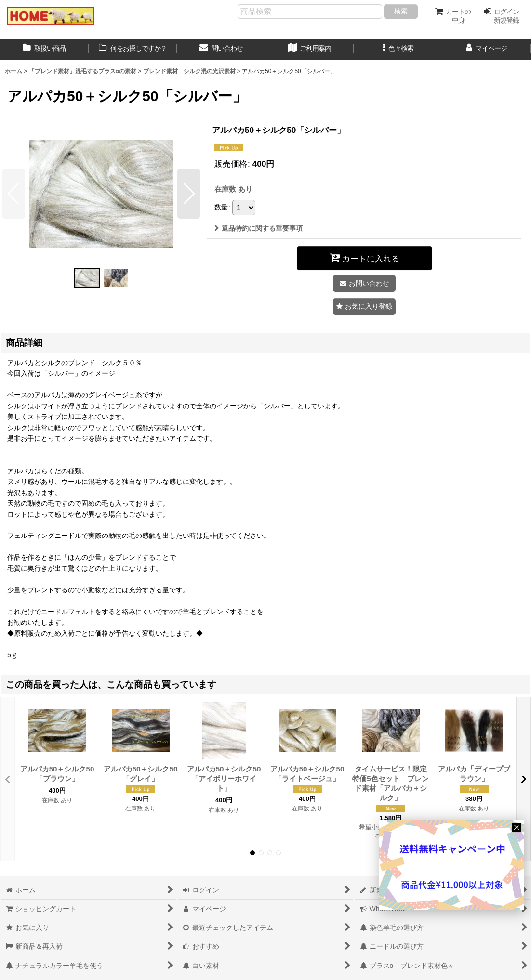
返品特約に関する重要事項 (259, 228)
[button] (398, 49)
